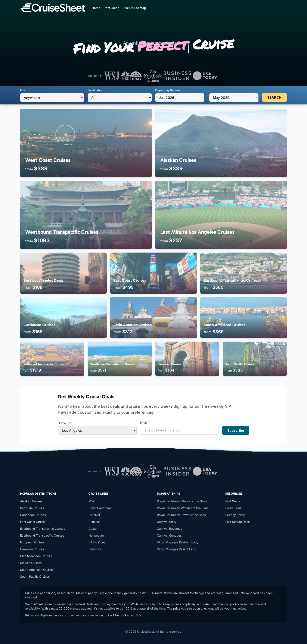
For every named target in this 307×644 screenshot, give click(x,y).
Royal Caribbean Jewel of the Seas (181, 515)
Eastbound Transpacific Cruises (42, 535)
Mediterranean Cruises (36, 556)
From (24, 90)
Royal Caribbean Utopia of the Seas (182, 501)
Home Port (65, 423)
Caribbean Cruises (33, 515)
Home (96, 8)
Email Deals (233, 508)
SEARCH (274, 97)
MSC (92, 501)
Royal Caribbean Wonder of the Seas (183, 508)
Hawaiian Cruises (32, 549)
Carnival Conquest (170, 535)
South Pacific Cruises (35, 576)
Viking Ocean (98, 542)
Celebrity (95, 549)
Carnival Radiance (170, 529)
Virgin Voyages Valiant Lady (177, 549)
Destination (95, 90)
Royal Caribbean (100, 508)
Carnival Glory (167, 522)
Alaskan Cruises (31, 501)
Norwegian (96, 535)
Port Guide (111, 8)
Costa (93, 529)
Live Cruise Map (134, 8)
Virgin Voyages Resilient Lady (178, 542)
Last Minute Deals (238, 522)
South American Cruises (37, 570)
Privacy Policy (235, 515)
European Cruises (32, 542)
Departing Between (169, 90)
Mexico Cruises (31, 563)
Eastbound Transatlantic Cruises (43, 529)
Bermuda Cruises (32, 508)
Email (144, 423)
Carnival (94, 515)
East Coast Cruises (33, 522)
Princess (94, 522)
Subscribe (236, 430)
